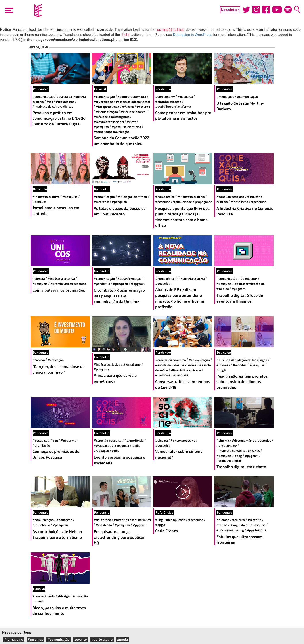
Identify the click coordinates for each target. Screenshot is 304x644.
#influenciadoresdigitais (112, 117)
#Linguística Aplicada (186, 370)
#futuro (128, 107)
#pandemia (102, 284)
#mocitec (240, 365)
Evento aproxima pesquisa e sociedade (119, 460)
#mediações (225, 97)
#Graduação (102, 446)
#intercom (101, 202)
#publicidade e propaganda (193, 202)
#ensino (222, 360)
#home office (165, 197)
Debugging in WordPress (193, 35)
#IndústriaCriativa (107, 364)
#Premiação (41, 445)
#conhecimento (44, 596)
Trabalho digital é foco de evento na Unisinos (240, 298)
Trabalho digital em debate (241, 467)
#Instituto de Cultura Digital (53, 106)
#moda (39, 601)
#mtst (131, 122)
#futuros (143, 107)
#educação (56, 360)
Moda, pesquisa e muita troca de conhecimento (59, 611)
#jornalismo (239, 202)
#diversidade (103, 102)
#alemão (223, 520)
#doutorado (102, 520)
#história (255, 520)
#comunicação (43, 97)
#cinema (162, 440)
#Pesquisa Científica (126, 127)
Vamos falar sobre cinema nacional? (179, 454)
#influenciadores (133, 112)
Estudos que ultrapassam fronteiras (240, 539)
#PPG (54, 440)
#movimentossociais (109, 122)
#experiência (134, 440)
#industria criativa (46, 197)
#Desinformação (130, 279)
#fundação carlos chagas (249, 360)
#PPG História (257, 530)
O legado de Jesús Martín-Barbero (240, 106)
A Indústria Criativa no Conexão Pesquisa (245, 211)
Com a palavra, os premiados (59, 290)
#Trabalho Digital (229, 461)
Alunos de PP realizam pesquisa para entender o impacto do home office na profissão (180, 298)
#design (64, 596)
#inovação (80, 596)
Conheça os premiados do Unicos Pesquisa (56, 454)
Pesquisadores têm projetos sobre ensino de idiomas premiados (242, 382)
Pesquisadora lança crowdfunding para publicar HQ (119, 537)
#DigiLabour (249, 279)
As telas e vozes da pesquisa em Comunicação (120, 211)
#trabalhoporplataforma (173, 106)
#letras (222, 525)
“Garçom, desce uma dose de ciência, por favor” (59, 369)
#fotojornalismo (108, 107)
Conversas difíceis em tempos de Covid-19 (183, 384)
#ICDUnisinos (65, 102)
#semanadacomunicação (112, 132)
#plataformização (168, 102)
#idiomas (223, 365)
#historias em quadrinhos (132, 520)
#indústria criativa (61, 279)
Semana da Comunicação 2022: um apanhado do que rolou (122, 141)
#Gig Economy (227, 446)
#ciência (39, 360)
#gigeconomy (165, 97)
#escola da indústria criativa (176, 365)
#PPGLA (222, 370)
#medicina (163, 375)
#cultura (238, 520)
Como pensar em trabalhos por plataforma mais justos (183, 115)
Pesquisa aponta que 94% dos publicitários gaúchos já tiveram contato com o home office (182, 217)
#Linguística (239, 525)
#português (225, 530)
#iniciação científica (132, 197)
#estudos (264, 440)
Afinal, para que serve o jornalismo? (115, 378)
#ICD (50, 102)
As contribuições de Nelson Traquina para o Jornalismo (57, 534)
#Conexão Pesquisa (230, 197)
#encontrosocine (183, 440)
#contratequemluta (132, 97)
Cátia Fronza (167, 531)
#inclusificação (107, 112)
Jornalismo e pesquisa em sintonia (56, 211)
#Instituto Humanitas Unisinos (238, 451)
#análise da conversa (171, 360)
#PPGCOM (39, 202)
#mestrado (104, 525)
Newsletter (230, 9)
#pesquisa (101, 127)
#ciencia (39, 279)
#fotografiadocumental (133, 102)
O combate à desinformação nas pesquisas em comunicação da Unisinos (119, 296)
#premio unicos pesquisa (68, 284)
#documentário (243, 440)
